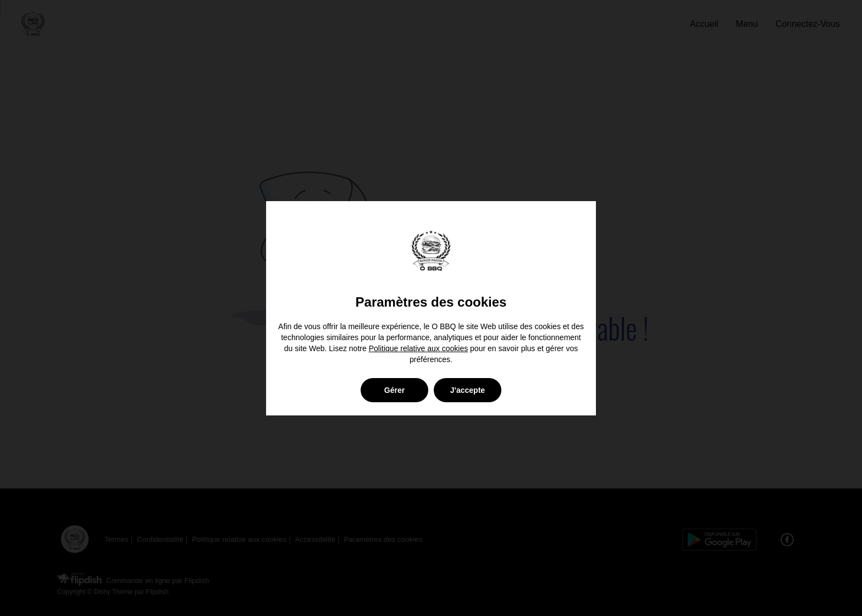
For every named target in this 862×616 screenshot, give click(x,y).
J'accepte (468, 390)
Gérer (394, 390)
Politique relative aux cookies (419, 348)
